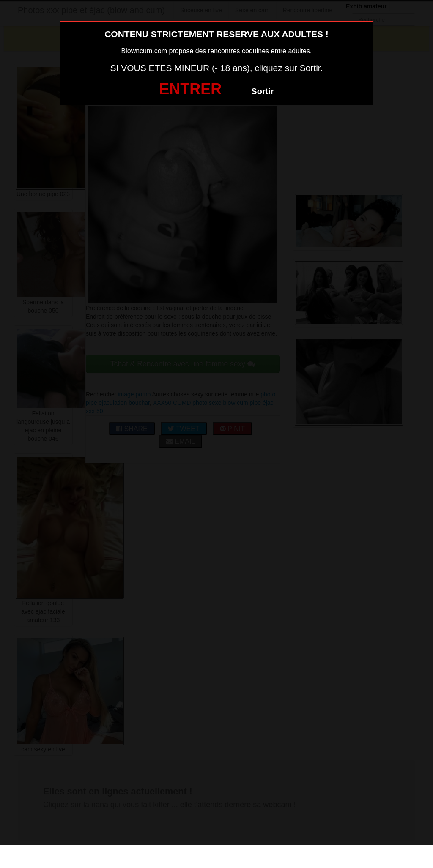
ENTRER (190, 89)
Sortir (262, 91)
